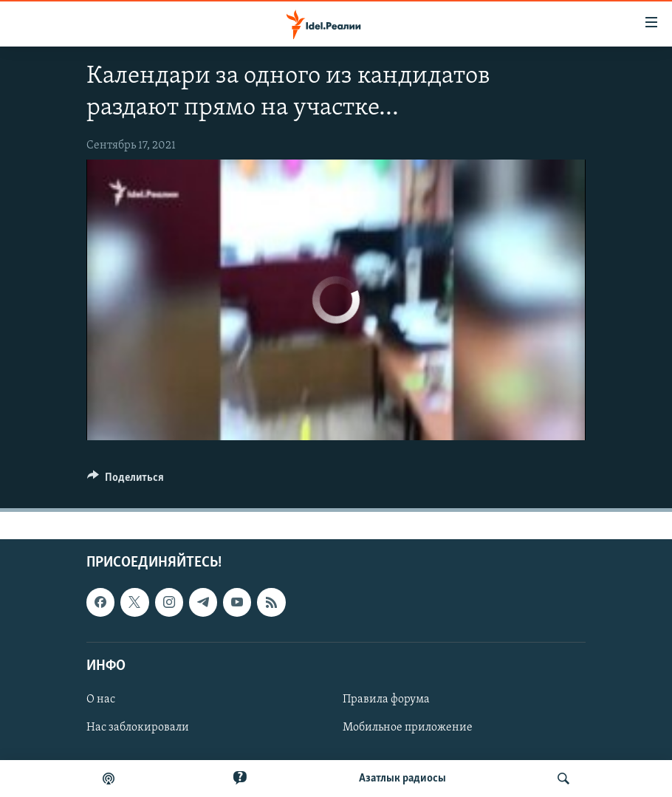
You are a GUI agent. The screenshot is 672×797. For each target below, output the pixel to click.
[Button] (126, 481)
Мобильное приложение (408, 728)
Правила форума (386, 699)
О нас (101, 699)
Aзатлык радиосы (402, 779)
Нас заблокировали (138, 728)
